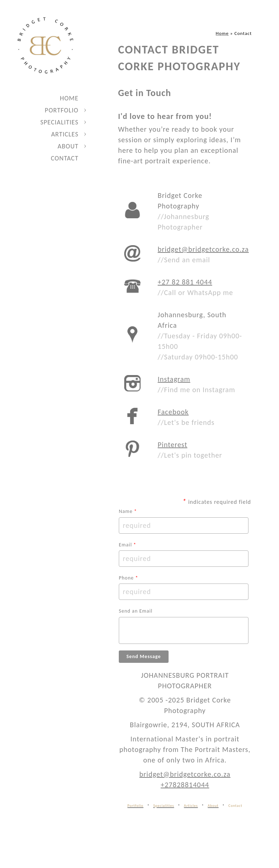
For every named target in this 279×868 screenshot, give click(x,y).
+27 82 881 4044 (185, 282)
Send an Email (136, 611)
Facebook (173, 412)
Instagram (174, 379)
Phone (128, 578)
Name (128, 511)
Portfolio (62, 110)
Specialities (59, 122)
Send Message (144, 656)
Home (69, 98)
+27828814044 (185, 785)
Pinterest (173, 445)
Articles (65, 134)
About (68, 146)
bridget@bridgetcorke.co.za (203, 249)
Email (128, 545)
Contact (65, 158)
